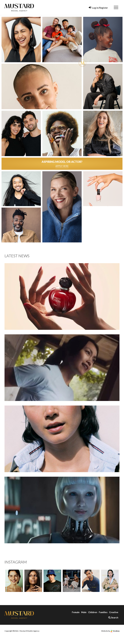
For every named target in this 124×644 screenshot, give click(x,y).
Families (103, 612)
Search (113, 618)
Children (93, 612)
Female (76, 612)
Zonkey (115, 631)
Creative (114, 612)
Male (84, 612)
